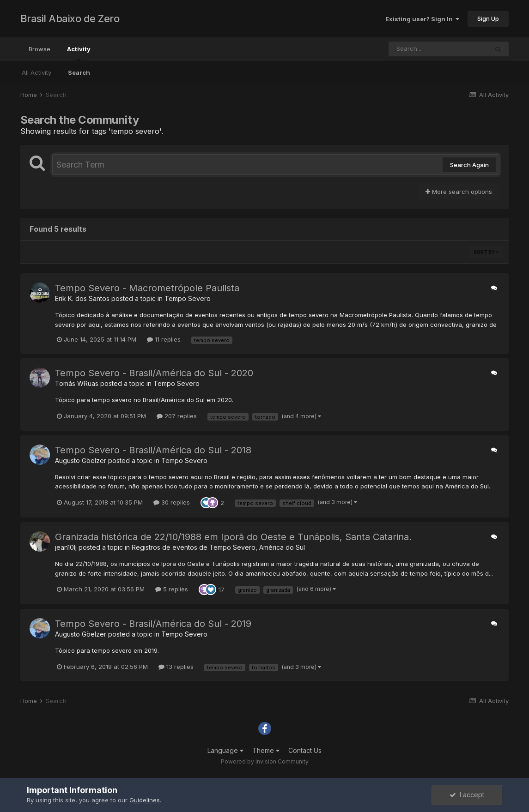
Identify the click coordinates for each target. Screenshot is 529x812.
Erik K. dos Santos (82, 298)
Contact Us (305, 750)
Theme (266, 750)
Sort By (486, 252)
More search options (459, 192)
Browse (40, 49)
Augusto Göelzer (81, 460)
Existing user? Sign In (422, 19)
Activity (79, 53)
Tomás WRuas (77, 383)
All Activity (36, 72)
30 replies (172, 502)
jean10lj (66, 547)
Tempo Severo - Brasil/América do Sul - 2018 (153, 450)
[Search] (438, 49)
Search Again (469, 165)
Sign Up (488, 18)
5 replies (172, 589)
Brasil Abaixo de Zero (70, 18)
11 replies (164, 339)
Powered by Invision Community (265, 761)
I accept (467, 795)
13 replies (176, 667)
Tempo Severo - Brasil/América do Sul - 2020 (154, 373)
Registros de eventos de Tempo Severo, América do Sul (218, 547)
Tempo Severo (188, 298)
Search (79, 72)
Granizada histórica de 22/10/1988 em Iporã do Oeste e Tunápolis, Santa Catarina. (233, 537)
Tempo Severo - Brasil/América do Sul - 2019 (153, 624)
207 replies (177, 416)
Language (225, 750)
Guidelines (145, 800)
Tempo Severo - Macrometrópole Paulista (147, 288)
